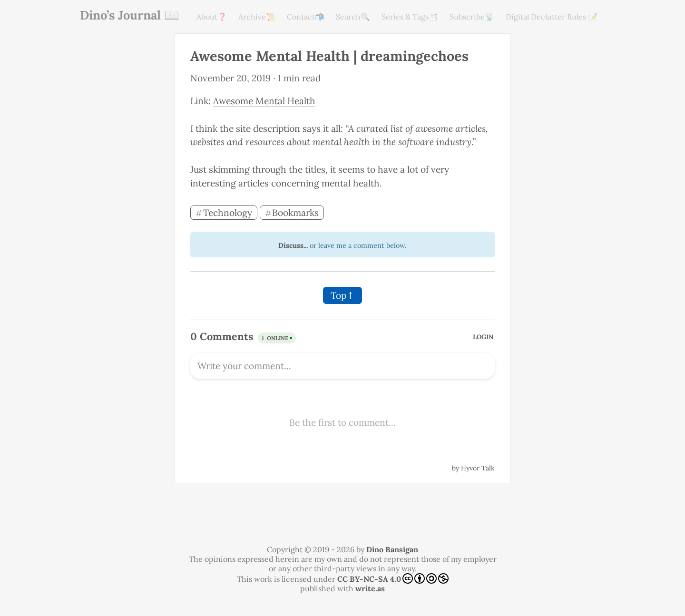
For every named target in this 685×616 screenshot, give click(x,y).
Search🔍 (353, 17)
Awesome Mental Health (264, 101)
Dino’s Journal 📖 (130, 15)
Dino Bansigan (392, 549)
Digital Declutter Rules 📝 (552, 17)
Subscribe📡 (472, 17)
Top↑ (342, 295)
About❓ (212, 17)
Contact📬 (306, 17)
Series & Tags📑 (410, 17)
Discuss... (293, 245)
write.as (370, 588)
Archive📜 (257, 17)
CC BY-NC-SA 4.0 (393, 578)
